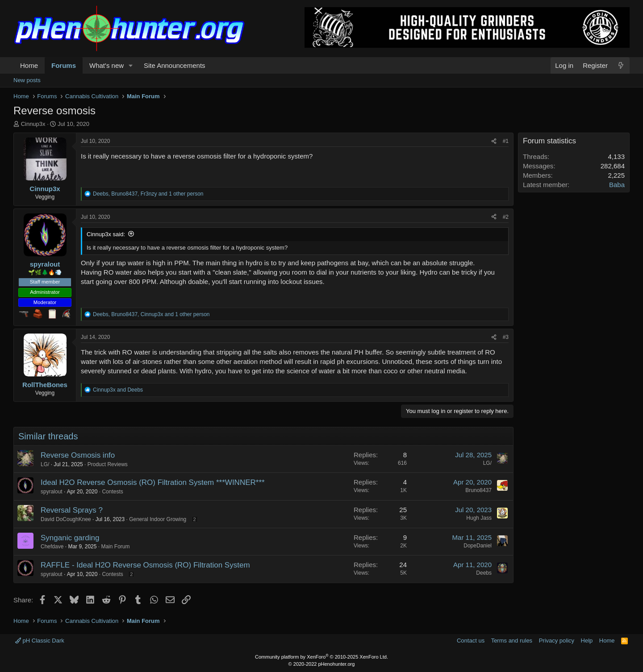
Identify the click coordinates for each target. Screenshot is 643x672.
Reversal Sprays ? (72, 510)
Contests (112, 492)
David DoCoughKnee (66, 519)
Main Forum (115, 547)
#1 (506, 141)
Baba (617, 185)
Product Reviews (108, 464)
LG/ (45, 464)
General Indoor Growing (158, 519)
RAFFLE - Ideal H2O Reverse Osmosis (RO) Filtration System (145, 565)
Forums (64, 65)
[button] (131, 65)
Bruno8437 (478, 490)
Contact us (471, 641)
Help (587, 641)
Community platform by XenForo (321, 657)
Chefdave (52, 547)
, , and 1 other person (148, 194)
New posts (27, 80)
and (118, 390)
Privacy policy (557, 641)
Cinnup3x (33, 124)
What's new (106, 65)
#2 (506, 217)
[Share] (494, 141)
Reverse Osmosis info (78, 455)
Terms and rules (512, 641)
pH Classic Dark (40, 641)
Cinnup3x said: (106, 234)
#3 (506, 337)
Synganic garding (70, 538)
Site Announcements (175, 65)
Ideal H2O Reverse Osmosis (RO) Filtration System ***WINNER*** (153, 482)
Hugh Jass (479, 518)
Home (29, 65)
